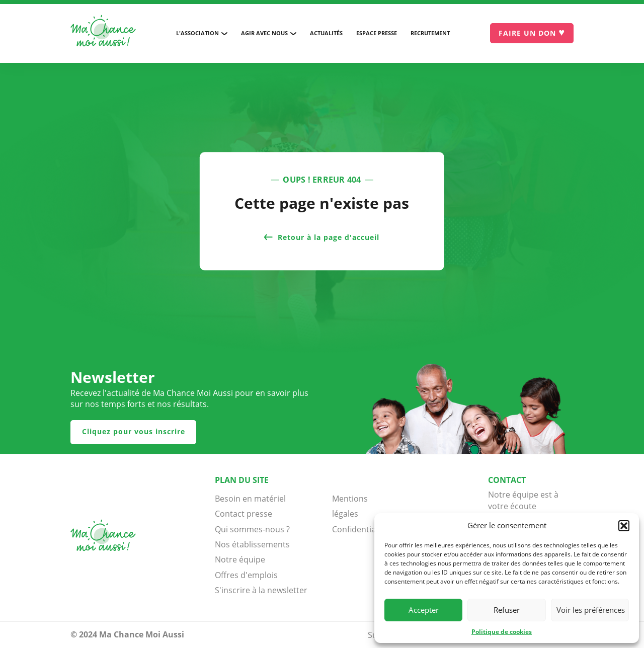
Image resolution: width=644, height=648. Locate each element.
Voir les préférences (591, 610)
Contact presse (244, 514)
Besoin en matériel (250, 499)
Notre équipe (240, 559)
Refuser (507, 610)
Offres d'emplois (246, 575)
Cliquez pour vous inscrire (134, 431)
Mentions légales (350, 506)
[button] (624, 526)
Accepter (424, 610)
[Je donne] (532, 33)
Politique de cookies (502, 632)
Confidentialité (357, 529)
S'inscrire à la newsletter (261, 590)
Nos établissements (252, 544)
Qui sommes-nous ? (252, 529)
